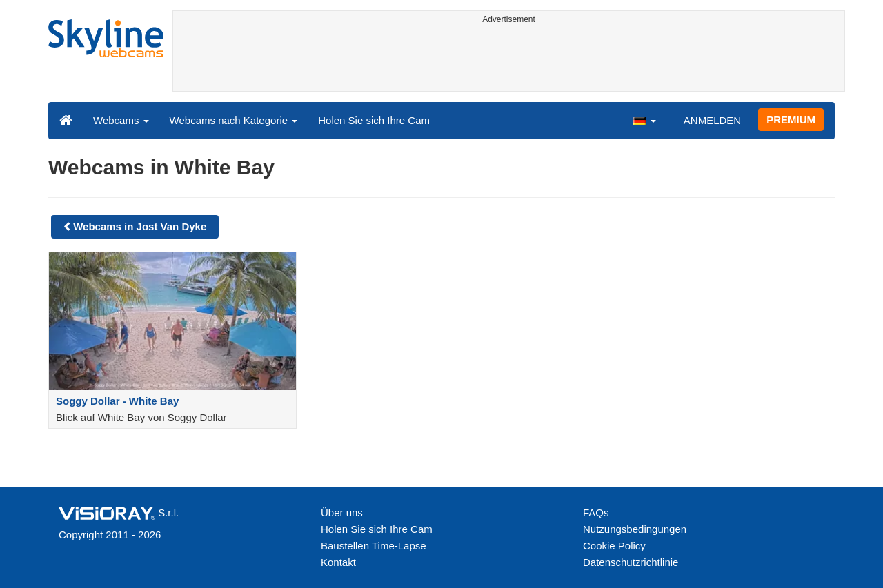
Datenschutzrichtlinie (631, 562)
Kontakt (338, 562)
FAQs (596, 513)
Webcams (121, 120)
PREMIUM (791, 120)
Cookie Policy (614, 546)
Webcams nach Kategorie (234, 120)
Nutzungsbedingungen (635, 529)
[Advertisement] (509, 60)
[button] (644, 120)
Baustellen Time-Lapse (374, 546)
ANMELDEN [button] (712, 120)
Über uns (342, 513)
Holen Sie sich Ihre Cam (374, 120)
